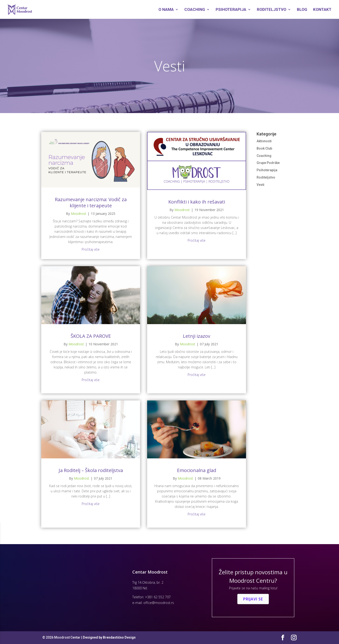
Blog (302, 10)
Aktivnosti (264, 141)
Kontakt (322, 10)
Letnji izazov (197, 336)
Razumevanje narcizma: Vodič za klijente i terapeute (91, 202)
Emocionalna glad (197, 470)
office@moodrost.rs (159, 603)
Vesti (260, 185)
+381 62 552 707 (158, 597)
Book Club (264, 148)
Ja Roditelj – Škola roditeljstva (91, 470)
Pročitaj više (91, 249)
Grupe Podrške (268, 163)
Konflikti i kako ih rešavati (197, 202)
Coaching (195, 10)
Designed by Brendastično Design (109, 637)
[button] (253, 599)
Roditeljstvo (272, 10)
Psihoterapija (231, 10)
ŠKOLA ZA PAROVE (91, 336)
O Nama (166, 10)
